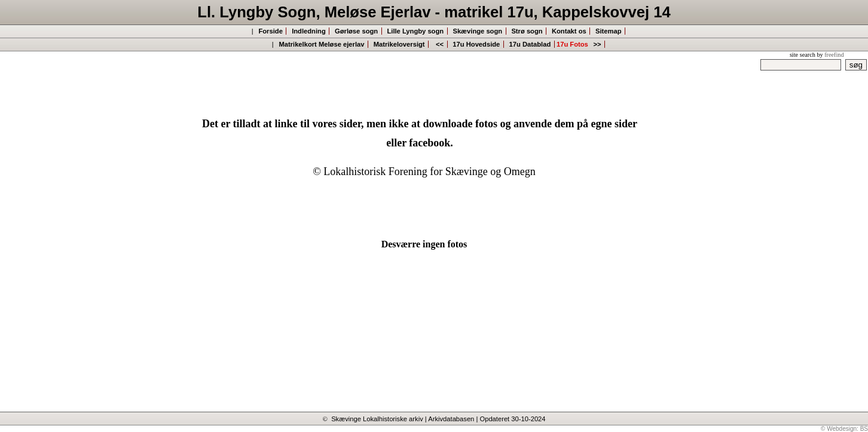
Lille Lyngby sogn (415, 31)
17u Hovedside (476, 44)
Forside (270, 31)
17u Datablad (529, 44)
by (830, 55)
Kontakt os (569, 31)
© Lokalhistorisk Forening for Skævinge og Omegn (424, 171)
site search (803, 55)
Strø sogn (527, 31)
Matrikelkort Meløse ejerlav (321, 44)
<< (440, 44)
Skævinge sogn (477, 31)
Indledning (309, 31)
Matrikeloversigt (399, 44)
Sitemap (609, 31)
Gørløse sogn (356, 31)
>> (597, 44)
